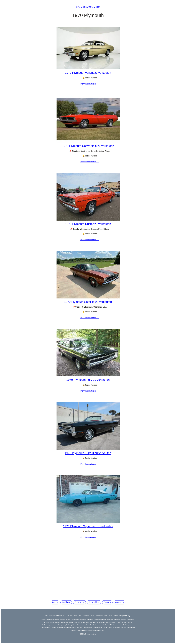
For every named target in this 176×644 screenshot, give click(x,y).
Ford (54, 602)
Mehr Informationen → (90, 84)
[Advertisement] (88, 576)
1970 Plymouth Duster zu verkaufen (88, 224)
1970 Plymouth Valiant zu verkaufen (88, 73)
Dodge (107, 602)
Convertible (93, 602)
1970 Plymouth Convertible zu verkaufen (88, 146)
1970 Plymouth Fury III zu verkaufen (88, 453)
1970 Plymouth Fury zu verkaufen (88, 380)
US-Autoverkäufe (88, 7)
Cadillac (65, 602)
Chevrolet (79, 602)
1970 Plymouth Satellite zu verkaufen (88, 302)
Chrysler (119, 602)
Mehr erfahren (99, 630)
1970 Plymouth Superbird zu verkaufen (88, 526)
